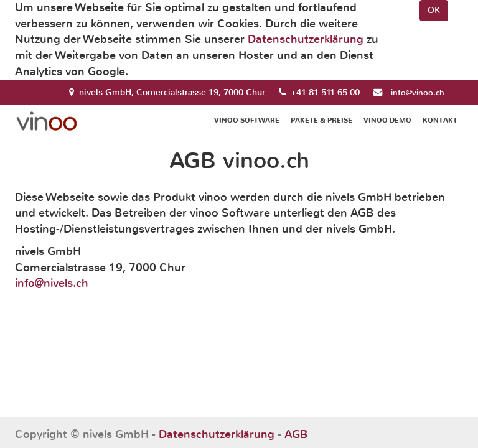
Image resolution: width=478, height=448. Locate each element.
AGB (296, 434)
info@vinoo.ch (418, 92)
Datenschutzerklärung (306, 39)
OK (434, 10)
